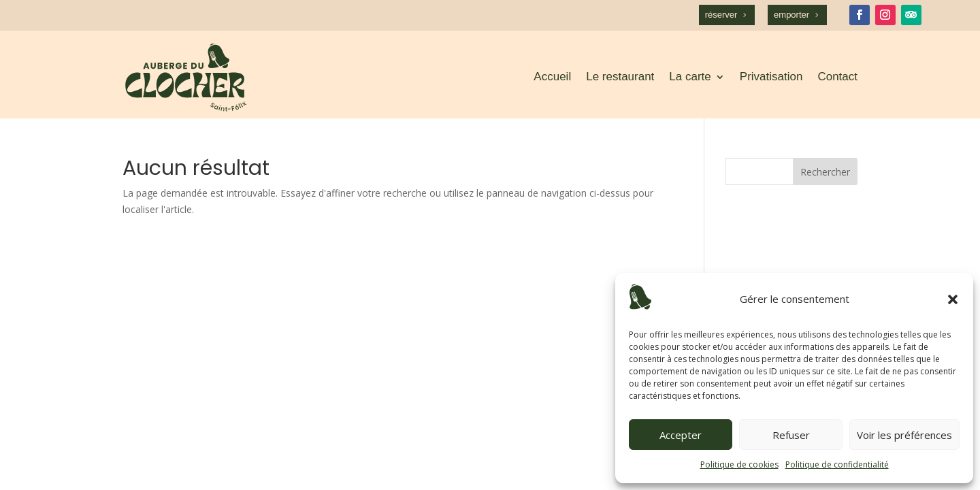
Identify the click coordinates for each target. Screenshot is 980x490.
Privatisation (771, 77)
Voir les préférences (904, 435)
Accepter (681, 435)
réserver (721, 15)
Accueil (552, 77)
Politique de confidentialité (837, 464)
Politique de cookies (739, 464)
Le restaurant (620, 77)
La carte (690, 77)
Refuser (791, 435)
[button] (953, 299)
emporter (791, 15)
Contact (837, 77)
